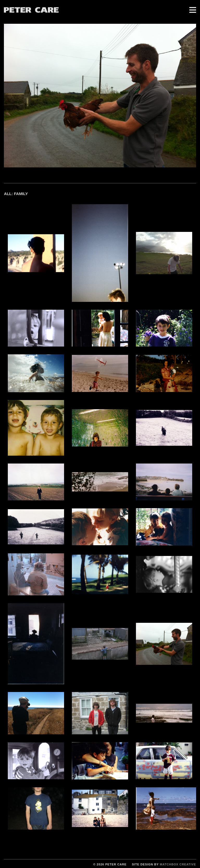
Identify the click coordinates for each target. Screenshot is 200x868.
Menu (193, 10)
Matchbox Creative (178, 864)
